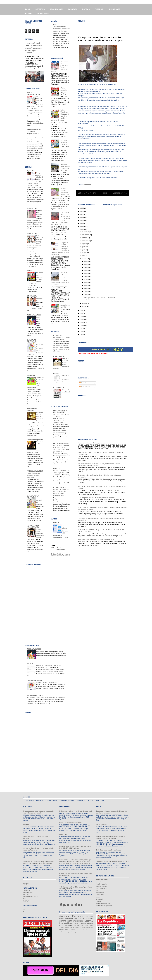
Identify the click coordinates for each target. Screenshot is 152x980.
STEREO (57, 469)
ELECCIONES (115, 9)
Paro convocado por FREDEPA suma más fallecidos (96, 539)
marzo (85, 259)
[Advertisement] (106, 27)
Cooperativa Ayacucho (35, 440)
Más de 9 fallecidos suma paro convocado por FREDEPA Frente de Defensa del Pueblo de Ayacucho (61, 279)
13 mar (87, 288)
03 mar (87, 295)
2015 (82, 313)
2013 (82, 319)
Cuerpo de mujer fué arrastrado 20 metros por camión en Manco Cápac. (101, 39)
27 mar (87, 270)
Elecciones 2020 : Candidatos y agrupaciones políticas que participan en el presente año (38, 863)
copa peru (26, 884)
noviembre (86, 235)
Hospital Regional (75, 928)
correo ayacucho (102, 880)
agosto (85, 244)
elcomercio (100, 893)
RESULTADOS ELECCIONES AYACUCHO (61, 554)
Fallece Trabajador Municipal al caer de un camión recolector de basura (111, 837)
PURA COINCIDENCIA (33, 93)
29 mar (87, 264)
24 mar (87, 273)
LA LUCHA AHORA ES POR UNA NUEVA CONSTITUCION (61, 448)
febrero (85, 304)
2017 (82, 229)
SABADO (68, 930)
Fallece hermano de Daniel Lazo (70, 823)
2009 (82, 328)
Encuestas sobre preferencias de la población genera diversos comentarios (38, 812)
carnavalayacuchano (34, 680)
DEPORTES (40, 9)
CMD (24, 899)
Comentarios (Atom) (108, 199)
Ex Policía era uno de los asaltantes (65, 142)
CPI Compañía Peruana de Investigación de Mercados (97, 498)
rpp (97, 891)
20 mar (87, 279)
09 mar (87, 291)
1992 (82, 331)
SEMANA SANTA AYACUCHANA (34, 526)
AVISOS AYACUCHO (35, 471)
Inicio (105, 193)
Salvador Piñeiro (80, 923)
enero (84, 307)
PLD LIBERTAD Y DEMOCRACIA (60, 411)
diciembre (86, 232)
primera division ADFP (30, 897)
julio (84, 247)
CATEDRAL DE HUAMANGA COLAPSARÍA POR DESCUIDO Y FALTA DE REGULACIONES (61, 219)
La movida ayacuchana (86, 928)
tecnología (100, 899)
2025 (82, 211)
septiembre (86, 241)
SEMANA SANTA (56, 9)
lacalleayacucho (102, 884)
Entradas (83, 383)
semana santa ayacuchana (71, 921)
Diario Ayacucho (64, 89)
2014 (82, 316)
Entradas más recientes (88, 193)
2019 (82, 223)
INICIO (28, 9)
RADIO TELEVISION (35, 695)
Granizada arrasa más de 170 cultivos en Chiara (65, 167)
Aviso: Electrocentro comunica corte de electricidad (34, 475)
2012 (82, 322)
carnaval (81, 926)
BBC (24, 910)
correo (98, 897)
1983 (82, 334)
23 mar (87, 277)
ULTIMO (28, 13)
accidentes (87, 185)
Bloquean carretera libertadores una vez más (65, 191)
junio (84, 250)
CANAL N (26, 901)
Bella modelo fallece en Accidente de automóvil (76, 811)
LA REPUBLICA (59, 388)
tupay (74, 932)
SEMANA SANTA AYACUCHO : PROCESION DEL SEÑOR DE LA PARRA (75, 847)
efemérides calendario (104, 903)
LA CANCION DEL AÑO (62, 471)
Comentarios (85, 387)
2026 (82, 208)
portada (70, 932)
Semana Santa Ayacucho (32, 410)
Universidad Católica (82, 930)
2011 (82, 325)
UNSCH (56, 373)
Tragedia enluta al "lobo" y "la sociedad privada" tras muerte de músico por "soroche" (33, 48)
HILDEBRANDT (59, 356)
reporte (65, 525)
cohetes (89, 919)
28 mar (87, 268)
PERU (29, 271)
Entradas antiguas (120, 193)
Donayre (67, 926)
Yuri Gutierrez (79, 919)
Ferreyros (67, 928)
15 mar (87, 286)
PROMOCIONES (43, 13)
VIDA (55, 25)
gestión (99, 901)
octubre (85, 238)
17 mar (87, 282)
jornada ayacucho (102, 882)
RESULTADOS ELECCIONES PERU (58, 548)
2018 (82, 226)
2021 (82, 217)
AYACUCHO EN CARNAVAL (46, 682)
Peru (61, 923)
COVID (56, 523)
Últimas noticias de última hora (34, 131)
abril (84, 256)
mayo (84, 253)
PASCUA (62, 930)
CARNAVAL (73, 9)
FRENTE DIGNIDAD (61, 444)
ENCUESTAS (32, 296)
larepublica (100, 895)
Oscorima (89, 921)
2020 (82, 220)
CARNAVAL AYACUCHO (32, 341)
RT (24, 912)
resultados (26, 890)
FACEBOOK (99, 9)
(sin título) (26, 825)
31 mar (87, 261)
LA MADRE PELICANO (61, 337)
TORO (73, 930)
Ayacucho (31, 171)
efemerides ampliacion (104, 906)
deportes (26, 894)
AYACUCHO (32, 208)
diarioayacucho (101, 886)
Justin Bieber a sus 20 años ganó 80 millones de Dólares (45, 697)
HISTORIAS (58, 335)
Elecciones (78, 916)
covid (87, 926)
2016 (82, 310)
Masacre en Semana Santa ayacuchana (92, 443)
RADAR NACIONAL (61, 488)
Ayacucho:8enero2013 (65, 306)
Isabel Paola (40, 651)
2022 (82, 214)
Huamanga (74, 926)
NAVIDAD (86, 9)
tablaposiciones (28, 892)
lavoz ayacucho (102, 888)
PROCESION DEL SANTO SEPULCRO (40, 417)
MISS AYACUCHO (34, 315)
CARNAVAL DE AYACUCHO (33, 497)
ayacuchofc (31, 375)
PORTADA (63, 835)
